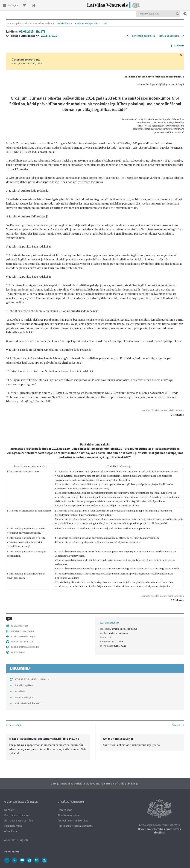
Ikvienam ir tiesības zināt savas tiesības (159, 831)
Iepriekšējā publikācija (143, 36)
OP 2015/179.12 (35, 63)
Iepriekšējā (16, 725)
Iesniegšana (65, 810)
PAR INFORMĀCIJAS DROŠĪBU (25, 647)
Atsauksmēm (12, 831)
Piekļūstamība (13, 826)
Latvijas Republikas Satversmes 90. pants (160, 825)
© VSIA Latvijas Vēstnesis (21, 802)
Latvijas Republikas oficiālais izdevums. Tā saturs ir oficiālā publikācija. (95, 783)
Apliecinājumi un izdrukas (73, 820)
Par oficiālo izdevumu (17, 815)
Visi (105, 23)
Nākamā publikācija (169, 36)
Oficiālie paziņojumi (71, 802)
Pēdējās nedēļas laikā (87, 23)
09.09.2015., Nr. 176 (32, 31)
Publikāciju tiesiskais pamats (75, 826)
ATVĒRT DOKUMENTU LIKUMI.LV (32, 679)
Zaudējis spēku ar (25, 685)
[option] (48, 747)
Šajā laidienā (64, 23)
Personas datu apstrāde (19, 820)
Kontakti (10, 810)
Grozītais (20, 691)
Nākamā (176, 725)
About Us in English (16, 840)
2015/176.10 (49, 36)
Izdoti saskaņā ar (25, 697)
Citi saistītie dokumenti (28, 703)
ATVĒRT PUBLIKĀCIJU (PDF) (24, 636)
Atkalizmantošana (69, 815)
